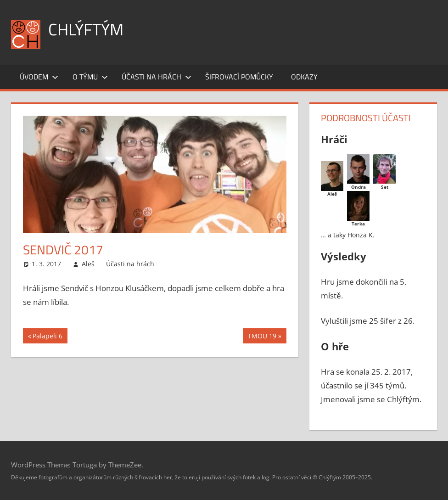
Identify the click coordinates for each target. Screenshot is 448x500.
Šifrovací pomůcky (239, 77)
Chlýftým (86, 29)
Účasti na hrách (157, 77)
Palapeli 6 (47, 337)
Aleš (88, 264)
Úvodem (39, 77)
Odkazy (304, 77)
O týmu (90, 77)
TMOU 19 (262, 337)
